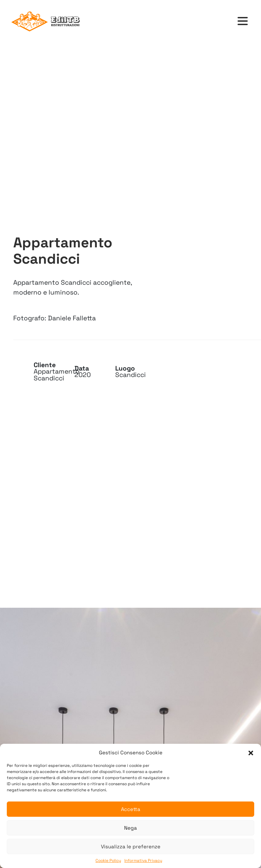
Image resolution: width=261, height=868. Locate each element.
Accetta (131, 809)
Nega (130, 828)
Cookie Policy (108, 861)
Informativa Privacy (143, 861)
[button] (251, 752)
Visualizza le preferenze (131, 846)
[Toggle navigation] (243, 22)
